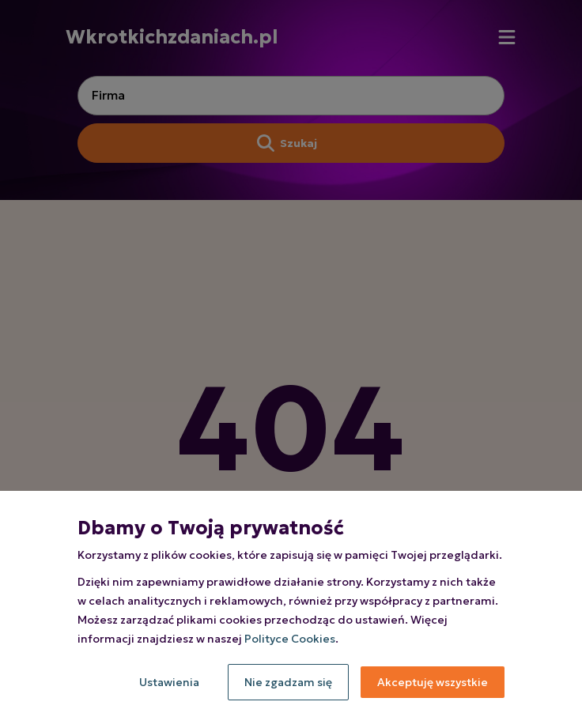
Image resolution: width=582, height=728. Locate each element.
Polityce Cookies (290, 639)
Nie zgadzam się (288, 682)
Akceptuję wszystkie (433, 682)
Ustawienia (169, 682)
